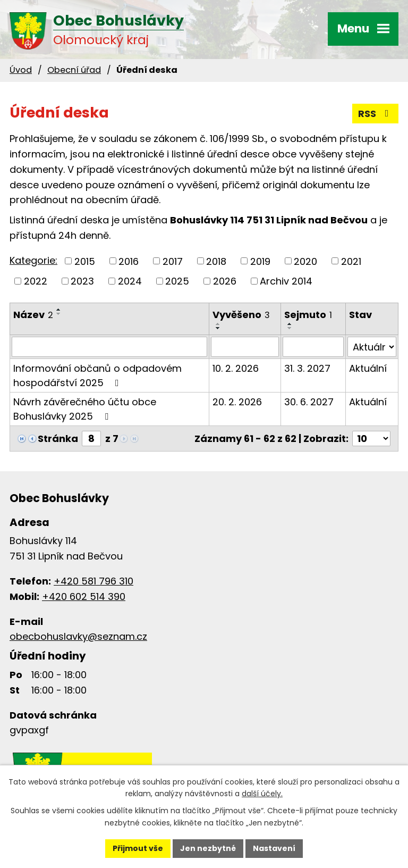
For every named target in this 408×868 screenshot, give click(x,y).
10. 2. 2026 (236, 368)
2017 (173, 261)
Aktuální (368, 368)
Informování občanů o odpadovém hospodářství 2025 (97, 375)
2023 (82, 281)
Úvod (21, 70)
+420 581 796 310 (93, 581)
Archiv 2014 (286, 281)
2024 (130, 281)
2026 (225, 281)
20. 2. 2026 (237, 402)
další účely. (262, 794)
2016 (129, 261)
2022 (36, 281)
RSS (376, 114)
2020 (305, 261)
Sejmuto (308, 315)
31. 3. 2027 (307, 368)
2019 (260, 261)
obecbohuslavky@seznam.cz (78, 636)
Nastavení (274, 848)
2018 (216, 261)
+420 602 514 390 (84, 596)
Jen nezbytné (208, 848)
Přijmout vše (138, 848)
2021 (351, 261)
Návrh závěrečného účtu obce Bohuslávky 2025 (85, 409)
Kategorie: (33, 260)
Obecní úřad (74, 70)
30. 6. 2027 (309, 402)
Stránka (58, 439)
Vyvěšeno (241, 315)
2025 (177, 281)
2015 (85, 261)
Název (33, 315)
